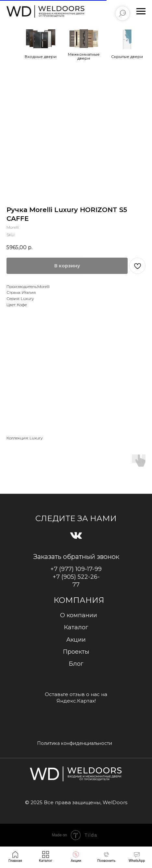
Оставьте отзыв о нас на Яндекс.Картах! (76, 697)
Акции (76, 640)
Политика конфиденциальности (75, 743)
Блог (76, 664)
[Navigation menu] (141, 11)
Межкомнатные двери (84, 56)
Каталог (76, 627)
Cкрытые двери (127, 57)
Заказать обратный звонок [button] (76, 557)
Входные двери (41, 57)
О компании (79, 615)
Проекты (76, 652)
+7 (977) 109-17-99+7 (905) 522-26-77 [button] (76, 577)
